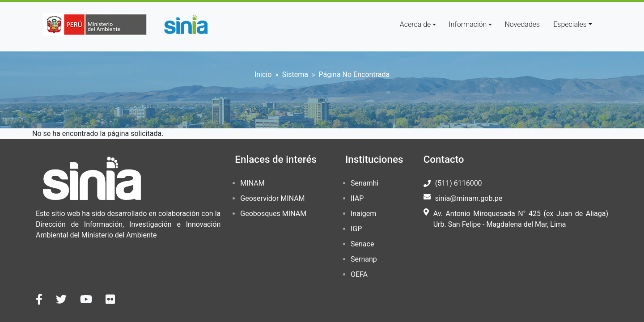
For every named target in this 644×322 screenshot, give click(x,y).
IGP (356, 229)
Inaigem (363, 214)
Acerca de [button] (415, 24)
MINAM (252, 183)
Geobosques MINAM (273, 214)
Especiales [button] (570, 24)
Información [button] (468, 24)
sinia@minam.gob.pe (469, 198)
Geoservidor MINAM (272, 198)
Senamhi (364, 183)
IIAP (357, 198)
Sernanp (364, 259)
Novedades (522, 24)
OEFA (359, 274)
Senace (362, 244)
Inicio (263, 74)
